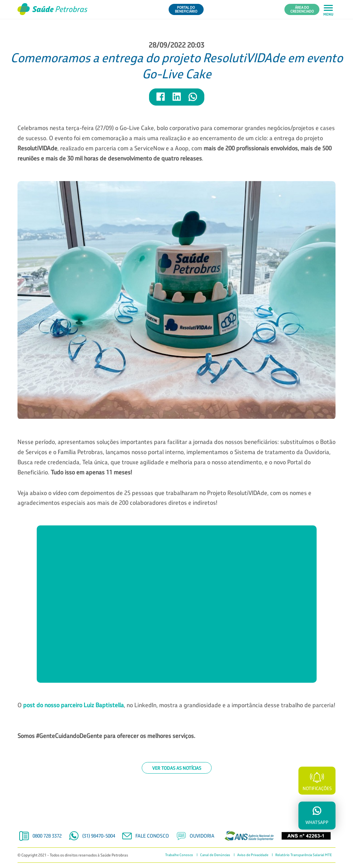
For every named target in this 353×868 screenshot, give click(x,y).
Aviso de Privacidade (253, 855)
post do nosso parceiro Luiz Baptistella (73, 705)
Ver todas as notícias (177, 768)
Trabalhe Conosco (179, 855)
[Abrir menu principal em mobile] (328, 10)
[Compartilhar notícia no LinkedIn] (177, 100)
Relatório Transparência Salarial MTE (304, 855)
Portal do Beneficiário (186, 9)
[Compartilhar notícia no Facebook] (161, 100)
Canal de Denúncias (215, 855)
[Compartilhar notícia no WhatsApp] (193, 100)
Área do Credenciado (302, 9)
